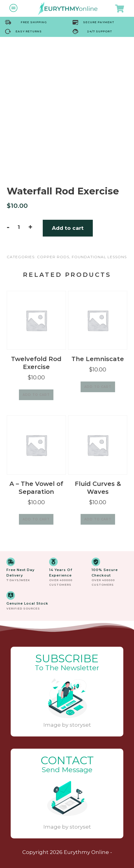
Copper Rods (53, 257)
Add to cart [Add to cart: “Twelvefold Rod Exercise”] (36, 395)
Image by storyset (67, 725)
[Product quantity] (19, 227)
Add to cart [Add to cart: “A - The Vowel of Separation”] (36, 519)
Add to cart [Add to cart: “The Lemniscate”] (98, 387)
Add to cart (68, 228)
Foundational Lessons (99, 257)
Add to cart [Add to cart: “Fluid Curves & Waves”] (98, 519)
